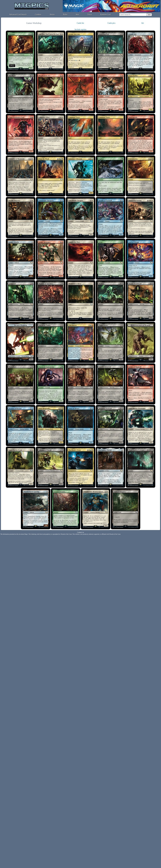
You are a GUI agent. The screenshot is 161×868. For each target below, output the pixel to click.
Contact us (80, 532)
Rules (65, 15)
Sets (77, 15)
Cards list (80, 23)
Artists (52, 15)
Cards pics (111, 23)
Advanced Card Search (18, 15)
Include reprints (80, 29)
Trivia (90, 15)
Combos (38, 15)
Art (143, 23)
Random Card (106, 15)
